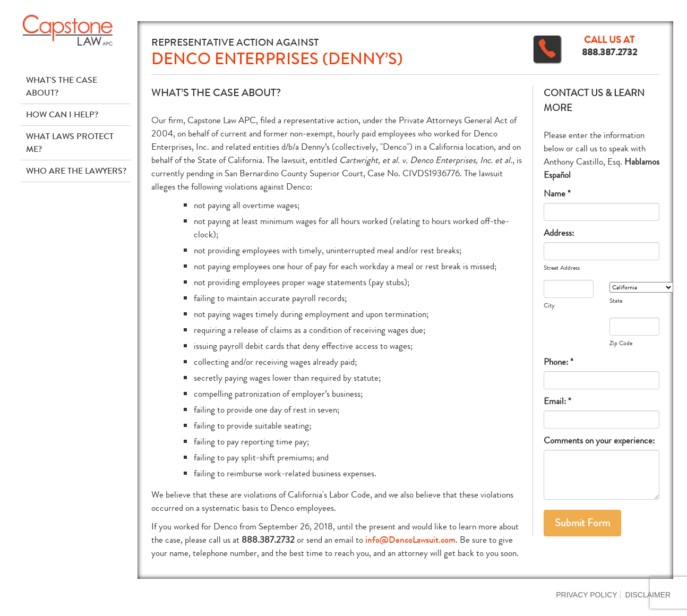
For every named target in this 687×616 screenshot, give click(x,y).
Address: (559, 233)
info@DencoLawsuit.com (410, 540)
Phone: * (559, 362)
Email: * (557, 401)
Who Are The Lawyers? (76, 171)
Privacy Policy (586, 595)
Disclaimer (648, 595)
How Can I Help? (62, 114)
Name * (557, 194)
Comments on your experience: (599, 440)
